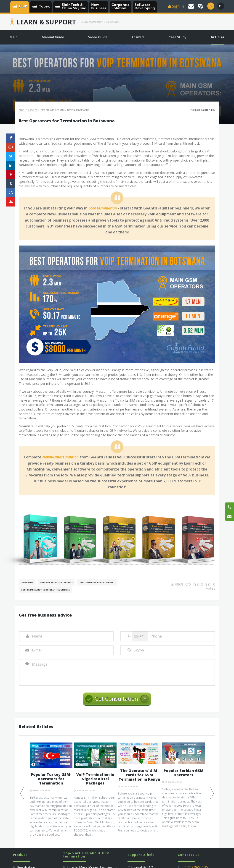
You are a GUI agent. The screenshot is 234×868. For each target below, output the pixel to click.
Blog (22, 110)
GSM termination (103, 208)
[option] (51, 798)
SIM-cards (27, 582)
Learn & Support (46, 22)
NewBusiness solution (60, 457)
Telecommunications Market (97, 582)
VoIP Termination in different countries (45, 590)
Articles (33, 110)
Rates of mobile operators (56, 582)
